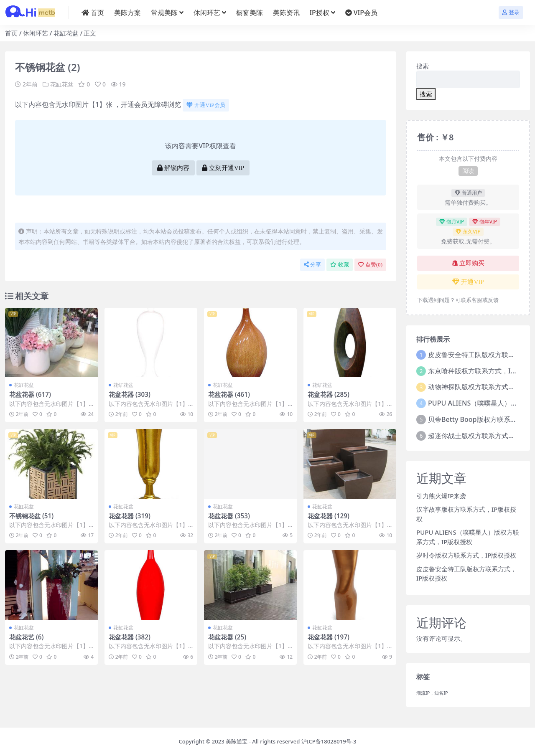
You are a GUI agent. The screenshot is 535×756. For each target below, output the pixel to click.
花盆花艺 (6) (26, 637)
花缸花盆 (66, 33)
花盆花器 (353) (229, 516)
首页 (11, 33)
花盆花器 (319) (130, 516)
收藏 (340, 265)
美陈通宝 (237, 741)
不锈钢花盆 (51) (31, 516)
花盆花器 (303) (130, 394)
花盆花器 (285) (329, 394)
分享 (312, 265)
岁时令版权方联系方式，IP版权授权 (466, 555)
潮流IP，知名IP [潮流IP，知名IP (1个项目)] (432, 693)
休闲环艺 (36, 33)
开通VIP (468, 282)
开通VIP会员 (206, 105)
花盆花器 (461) (229, 394)
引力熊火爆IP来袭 (441, 496)
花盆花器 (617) (30, 394)
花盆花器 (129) (329, 516)
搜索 (423, 66)
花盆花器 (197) (329, 637)
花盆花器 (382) (130, 637)
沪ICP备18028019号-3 (329, 741)
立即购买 (468, 263)
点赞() (370, 265)
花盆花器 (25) (227, 637)
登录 (511, 12)
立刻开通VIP (223, 168)
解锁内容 (173, 168)
